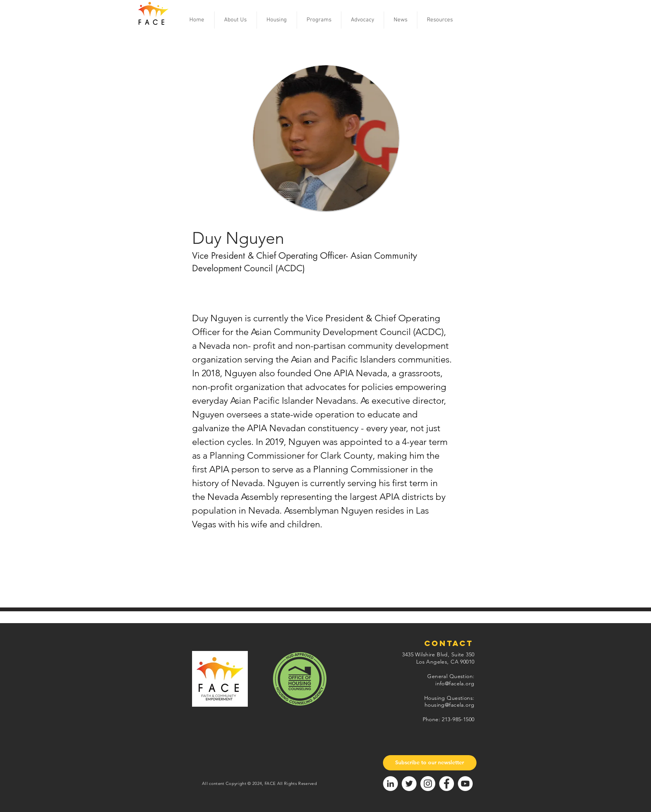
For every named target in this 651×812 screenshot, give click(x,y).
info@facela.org (455, 683)
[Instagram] (428, 784)
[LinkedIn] (390, 784)
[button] (236, 20)
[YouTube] (465, 784)
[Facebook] (447, 784)
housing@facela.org (450, 705)
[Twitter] (409, 784)
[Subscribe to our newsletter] (430, 763)
